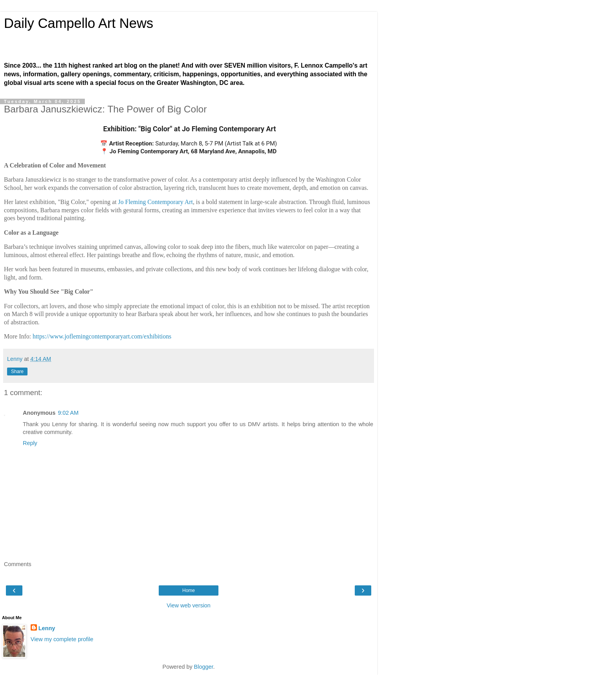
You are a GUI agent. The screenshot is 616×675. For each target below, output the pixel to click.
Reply (30, 443)
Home (189, 590)
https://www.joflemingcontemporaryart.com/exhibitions (102, 336)
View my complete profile (62, 639)
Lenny (47, 628)
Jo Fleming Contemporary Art (156, 202)
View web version (189, 605)
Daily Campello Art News (79, 23)
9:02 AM (68, 413)
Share (17, 372)
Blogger (204, 667)
